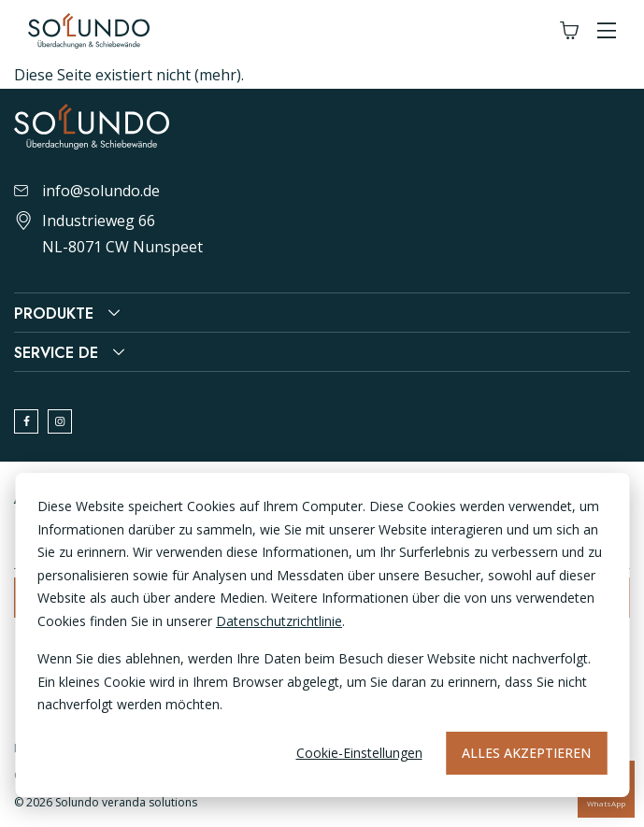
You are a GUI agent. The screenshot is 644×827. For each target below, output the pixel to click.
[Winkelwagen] (569, 31)
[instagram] (60, 421)
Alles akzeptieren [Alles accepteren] (526, 753)
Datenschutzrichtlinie (279, 621)
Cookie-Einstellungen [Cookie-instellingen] (359, 753)
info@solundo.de (87, 191)
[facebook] (26, 421)
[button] (607, 31)
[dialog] (322, 635)
